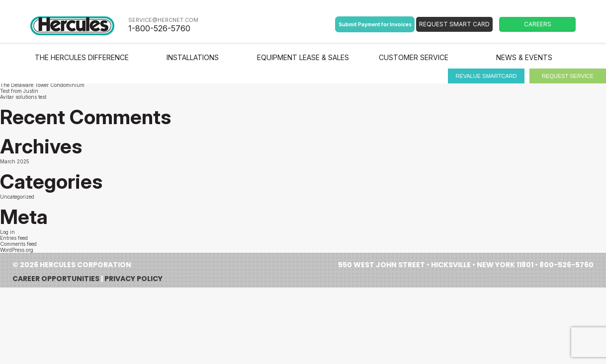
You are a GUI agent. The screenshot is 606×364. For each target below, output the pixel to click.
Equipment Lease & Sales (303, 57)
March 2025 (15, 161)
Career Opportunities (56, 279)
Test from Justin (19, 91)
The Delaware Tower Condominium (42, 85)
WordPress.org (17, 250)
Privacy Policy (133, 279)
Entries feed (14, 238)
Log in (7, 232)
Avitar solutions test (23, 97)
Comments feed (18, 244)
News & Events (524, 57)
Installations (193, 57)
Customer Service (414, 57)
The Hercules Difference (82, 57)
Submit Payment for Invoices (375, 24)
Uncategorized (17, 197)
